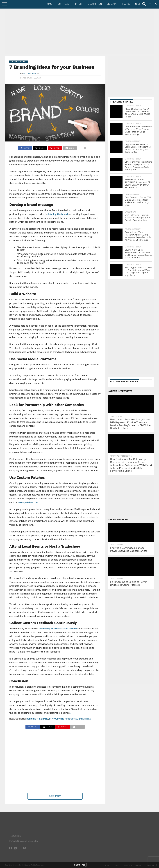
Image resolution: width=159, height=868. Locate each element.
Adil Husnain (30, 73)
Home (49, 4)
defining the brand (58, 214)
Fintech (78, 4)
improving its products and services (58, 628)
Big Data (112, 4)
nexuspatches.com (28, 502)
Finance (126, 4)
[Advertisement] (79, 32)
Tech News (63, 4)
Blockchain (95, 4)
